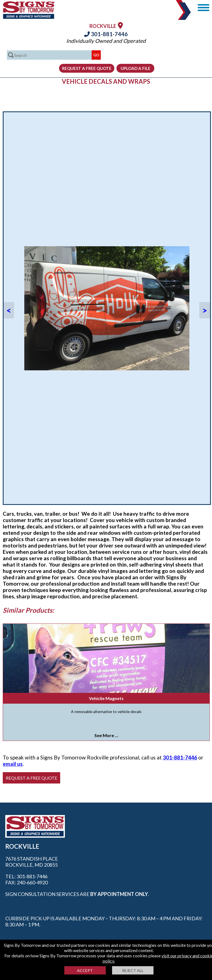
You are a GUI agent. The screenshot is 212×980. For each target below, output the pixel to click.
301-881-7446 (106, 34)
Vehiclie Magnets (106, 698)
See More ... (106, 735)
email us (13, 764)
